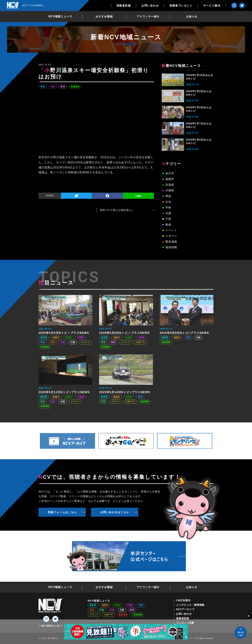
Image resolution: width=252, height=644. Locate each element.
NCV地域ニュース (60, 16)
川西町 (170, 190)
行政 (168, 219)
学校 (168, 207)
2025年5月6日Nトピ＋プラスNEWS (124, 333)
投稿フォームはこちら (62, 512)
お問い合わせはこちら (115, 512)
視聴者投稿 (124, 6)
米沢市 (170, 173)
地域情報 (75, 87)
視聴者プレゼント (181, 6)
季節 (43, 87)
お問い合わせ (150, 6)
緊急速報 (171, 242)
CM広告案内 (183, 600)
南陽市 (170, 179)
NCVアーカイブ (185, 609)
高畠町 (170, 185)
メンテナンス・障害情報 (190, 605)
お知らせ (192, 16)
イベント (171, 230)
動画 (63, 87)
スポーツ (171, 236)
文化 (168, 202)
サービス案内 (212, 6)
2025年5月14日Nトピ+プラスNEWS (125, 392)
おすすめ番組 (104, 16)
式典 (53, 87)
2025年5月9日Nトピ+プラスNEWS (184, 333)
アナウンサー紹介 (148, 16)
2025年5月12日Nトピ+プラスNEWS (64, 392)
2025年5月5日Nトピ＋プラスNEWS (64, 333)
